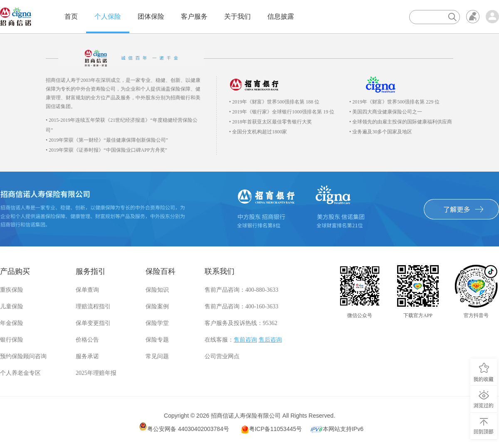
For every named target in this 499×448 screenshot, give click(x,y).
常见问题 (157, 356)
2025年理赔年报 (96, 373)
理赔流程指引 (93, 306)
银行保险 (12, 340)
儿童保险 (12, 306)
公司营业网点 (222, 356)
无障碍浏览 (473, 17)
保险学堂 (157, 323)
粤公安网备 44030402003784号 (184, 427)
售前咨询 (245, 340)
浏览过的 (484, 399)
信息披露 (281, 16)
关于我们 (237, 16)
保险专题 (157, 340)
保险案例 (157, 306)
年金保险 (12, 323)
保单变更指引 (93, 323)
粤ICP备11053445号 (272, 429)
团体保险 (151, 16)
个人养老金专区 (20, 373)
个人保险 (108, 16)
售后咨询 (270, 340)
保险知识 (157, 290)
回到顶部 (484, 426)
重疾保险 (12, 290)
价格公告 (87, 340)
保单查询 (87, 290)
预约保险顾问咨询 (23, 356)
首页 (71, 16)
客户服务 (194, 16)
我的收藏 (484, 372)
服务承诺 (87, 356)
